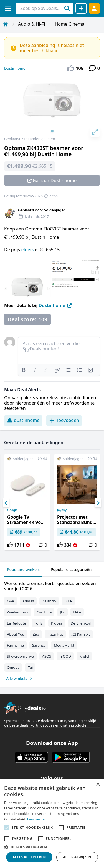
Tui (30, 667)
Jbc (62, 612)
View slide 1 (52, 131)
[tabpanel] (52, 630)
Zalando (49, 601)
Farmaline (15, 645)
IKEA (68, 601)
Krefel (84, 656)
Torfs (39, 623)
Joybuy (62, 510)
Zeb (36, 634)
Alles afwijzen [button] (77, 857)
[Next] (98, 503)
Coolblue (44, 612)
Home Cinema (69, 24)
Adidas (28, 601)
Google (12, 510)
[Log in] (94, 8)
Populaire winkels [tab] (23, 569)
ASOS (47, 656)
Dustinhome (15, 68)
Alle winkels (19, 678)
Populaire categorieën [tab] (71, 569)
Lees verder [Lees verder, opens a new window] (37, 819)
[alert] (52, 823)
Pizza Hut (55, 634)
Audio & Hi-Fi (31, 24)
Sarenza (39, 645)
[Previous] (6, 503)
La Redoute (17, 623)
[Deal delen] (81, 8)
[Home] (6, 24)
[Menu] (8, 8)
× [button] (98, 785)
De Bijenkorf (81, 623)
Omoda (13, 667)
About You (16, 634)
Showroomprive (20, 656)
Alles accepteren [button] (29, 857)
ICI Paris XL (81, 634)
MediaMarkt (64, 645)
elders (28, 250)
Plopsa (57, 623)
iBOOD (65, 656)
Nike (77, 612)
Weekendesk (18, 612)
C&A (11, 601)
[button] (52, 847)
